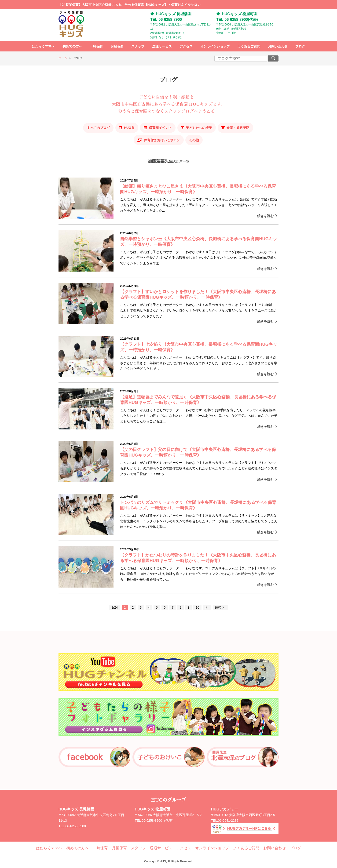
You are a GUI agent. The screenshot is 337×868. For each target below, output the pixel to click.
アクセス (186, 46)
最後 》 (220, 607)
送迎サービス (162, 46)
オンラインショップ (215, 46)
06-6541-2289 (228, 821)
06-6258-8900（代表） (158, 821)
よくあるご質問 (249, 46)
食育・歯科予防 (238, 128)
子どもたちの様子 (199, 128)
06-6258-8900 (76, 826)
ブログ (300, 46)
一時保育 (96, 46)
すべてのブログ (98, 128)
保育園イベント (160, 128)
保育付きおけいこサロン (162, 140)
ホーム (63, 58)
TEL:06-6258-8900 (166, 20)
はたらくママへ (43, 46)
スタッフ (138, 46)
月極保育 (117, 46)
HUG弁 (129, 128)
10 (198, 607)
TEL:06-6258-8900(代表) (237, 20)
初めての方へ (72, 46)
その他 (194, 140)
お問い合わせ (278, 46)
